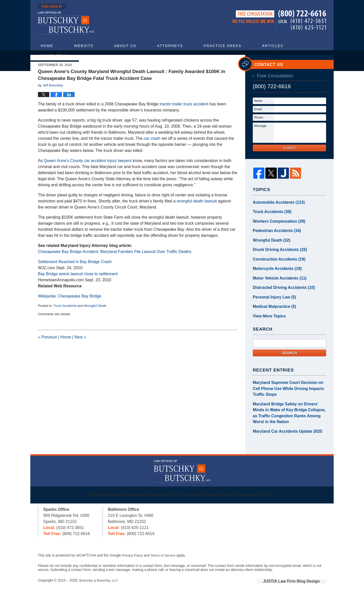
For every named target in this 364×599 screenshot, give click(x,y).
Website (84, 46)
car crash (152, 155)
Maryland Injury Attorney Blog (66, 19)
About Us (125, 46)
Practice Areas (223, 46)
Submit (290, 164)
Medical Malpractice (272, 315)
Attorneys (170, 46)
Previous (48, 353)
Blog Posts (267, 494)
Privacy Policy (172, 494)
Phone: (259, 134)
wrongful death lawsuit (197, 217)
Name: (258, 117)
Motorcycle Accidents (275, 280)
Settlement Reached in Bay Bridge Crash (75, 278)
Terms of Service (165, 558)
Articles (273, 46)
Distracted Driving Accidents (281, 298)
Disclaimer (140, 494)
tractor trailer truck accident (184, 120)
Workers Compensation (276, 236)
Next (80, 353)
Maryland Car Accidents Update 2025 (284, 434)
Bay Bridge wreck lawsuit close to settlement (78, 290)
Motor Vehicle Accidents (277, 289)
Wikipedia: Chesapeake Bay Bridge (70, 312)
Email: (258, 125)
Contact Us (55, 56)
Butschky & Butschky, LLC (100, 583)
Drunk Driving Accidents (277, 262)
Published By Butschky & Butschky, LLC (279, 21)
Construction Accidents (276, 271)
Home (47, 46)
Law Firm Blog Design (302, 584)
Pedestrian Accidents (274, 245)
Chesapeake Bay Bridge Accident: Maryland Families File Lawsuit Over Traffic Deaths (115, 268)
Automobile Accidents (276, 218)
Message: (261, 142)
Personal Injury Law (272, 307)
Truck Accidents (65, 322)
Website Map (206, 494)
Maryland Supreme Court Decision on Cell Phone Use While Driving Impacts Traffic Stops (288, 396)
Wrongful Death (95, 322)
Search (289, 361)
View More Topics (268, 324)
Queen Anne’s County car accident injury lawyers (88, 177)
